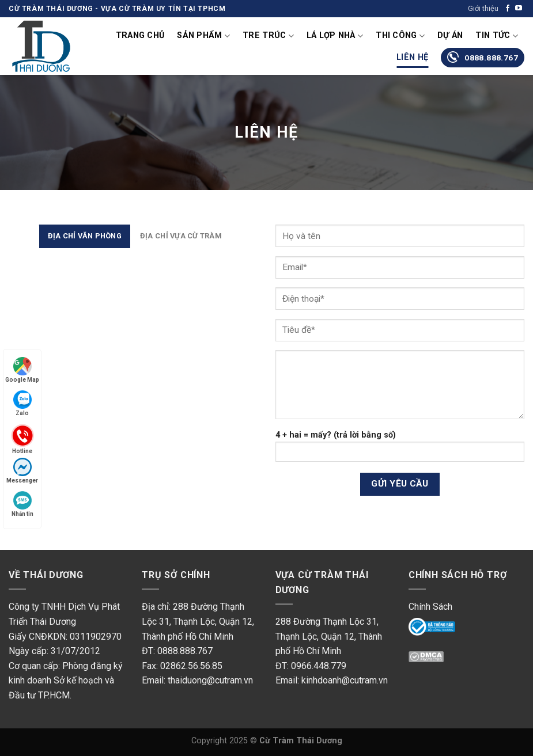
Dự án (450, 35)
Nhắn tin (22, 504)
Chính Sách (430, 607)
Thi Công (400, 36)
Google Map (22, 370)
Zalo (22, 403)
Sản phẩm (203, 36)
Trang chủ (140, 35)
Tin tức (497, 36)
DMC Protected (440, 662)
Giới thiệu (483, 8)
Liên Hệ (412, 57)
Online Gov (430, 628)
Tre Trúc (268, 36)
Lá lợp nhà (335, 36)
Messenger (22, 471)
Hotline (22, 438)
